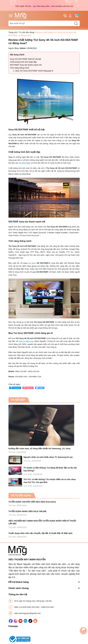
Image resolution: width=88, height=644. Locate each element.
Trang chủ (13, 32)
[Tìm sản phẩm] (44, 23)
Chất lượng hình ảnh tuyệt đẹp (23, 62)
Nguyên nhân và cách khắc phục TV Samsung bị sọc (48, 457)
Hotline (65, 16)
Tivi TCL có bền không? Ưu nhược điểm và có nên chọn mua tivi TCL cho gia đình (50, 481)
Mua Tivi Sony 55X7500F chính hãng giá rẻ (34, 71)
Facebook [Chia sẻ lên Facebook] (15, 388)
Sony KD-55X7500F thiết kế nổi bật (26, 59)
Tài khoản (70, 16)
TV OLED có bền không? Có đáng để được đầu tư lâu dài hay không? (50, 469)
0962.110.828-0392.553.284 (27, 607)
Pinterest (28, 388)
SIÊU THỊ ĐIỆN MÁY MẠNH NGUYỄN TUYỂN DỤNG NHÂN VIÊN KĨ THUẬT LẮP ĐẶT (42, 522)
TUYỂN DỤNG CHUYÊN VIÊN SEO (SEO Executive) (32, 502)
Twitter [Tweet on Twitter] (39, 388)
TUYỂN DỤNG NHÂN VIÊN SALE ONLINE (28, 511)
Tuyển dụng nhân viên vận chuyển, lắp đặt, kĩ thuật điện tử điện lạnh (41, 533)
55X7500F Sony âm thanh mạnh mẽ (26, 65)
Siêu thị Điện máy (26, 341)
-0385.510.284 (47, 607)
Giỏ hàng (77, 16)
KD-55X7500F (25, 163)
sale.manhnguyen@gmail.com (28, 613)
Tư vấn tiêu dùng (26, 32)
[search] (76, 23)
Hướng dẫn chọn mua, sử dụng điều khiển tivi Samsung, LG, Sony (40, 449)
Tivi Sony (32, 263)
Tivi (10, 135)
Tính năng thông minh (20, 68)
